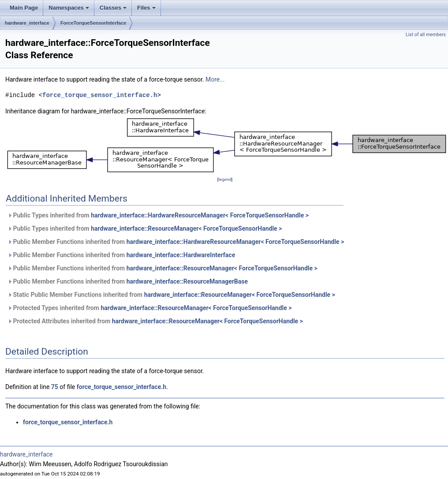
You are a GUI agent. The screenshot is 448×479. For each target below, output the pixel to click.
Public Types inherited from (158, 215)
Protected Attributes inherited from (155, 321)
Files (146, 8)
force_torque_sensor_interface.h (100, 95)
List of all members (426, 35)
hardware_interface (27, 23)
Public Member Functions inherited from (176, 242)
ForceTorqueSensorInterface (93, 23)
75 (55, 387)
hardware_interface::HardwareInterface (181, 255)
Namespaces (69, 8)
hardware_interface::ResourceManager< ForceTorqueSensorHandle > (186, 228)
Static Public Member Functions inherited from (171, 295)
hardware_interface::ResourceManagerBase (187, 281)
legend (225, 179)
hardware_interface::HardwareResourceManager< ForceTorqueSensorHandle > (200, 215)
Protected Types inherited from (150, 308)
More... (215, 79)
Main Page (24, 8)
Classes (113, 8)
